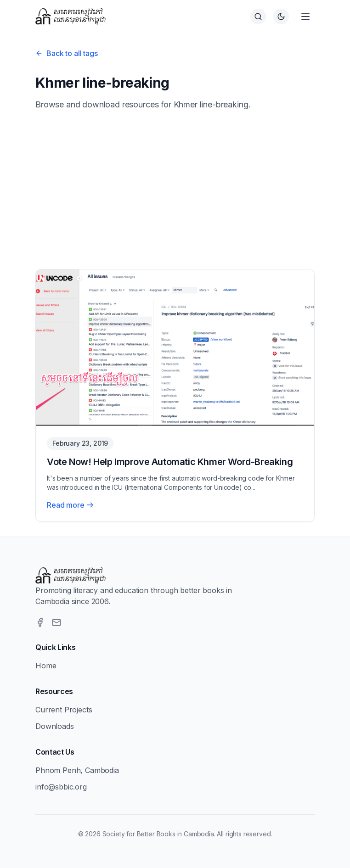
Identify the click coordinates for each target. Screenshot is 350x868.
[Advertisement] (175, 190)
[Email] (56, 622)
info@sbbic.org (61, 787)
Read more (70, 505)
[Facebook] (40, 622)
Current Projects (64, 710)
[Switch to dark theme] (281, 17)
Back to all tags (66, 53)
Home (46, 666)
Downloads (55, 726)
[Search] (258, 17)
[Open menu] (305, 17)
